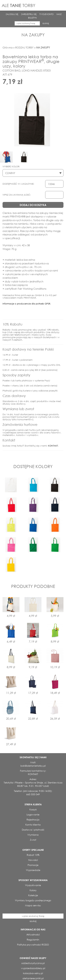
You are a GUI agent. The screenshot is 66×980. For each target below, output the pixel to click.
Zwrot (33, 840)
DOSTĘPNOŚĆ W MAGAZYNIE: (18, 184)
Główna (8, 47)
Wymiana (33, 835)
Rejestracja (33, 820)
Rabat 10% (33, 855)
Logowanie (33, 814)
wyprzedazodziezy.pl (33, 968)
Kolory (33, 890)
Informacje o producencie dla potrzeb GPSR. (27, 304)
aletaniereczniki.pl (33, 978)
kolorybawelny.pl (33, 973)
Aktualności (33, 934)
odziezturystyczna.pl (33, 963)
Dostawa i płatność (33, 830)
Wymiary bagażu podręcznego (33, 900)
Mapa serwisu (33, 905)
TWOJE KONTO (46, 14)
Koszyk (33, 809)
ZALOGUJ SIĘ (12, 14)
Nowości (33, 860)
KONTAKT (53, 446)
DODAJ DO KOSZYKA (33, 205)
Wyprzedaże (33, 870)
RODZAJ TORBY (24, 47)
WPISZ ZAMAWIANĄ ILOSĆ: (17, 195)
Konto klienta (33, 825)
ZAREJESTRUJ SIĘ (29, 14)
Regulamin (33, 940)
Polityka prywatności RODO (33, 945)
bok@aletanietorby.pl (33, 766)
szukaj (46, 23)
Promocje (33, 865)
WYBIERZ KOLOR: (11, 167)
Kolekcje (33, 895)
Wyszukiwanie (33, 885)
